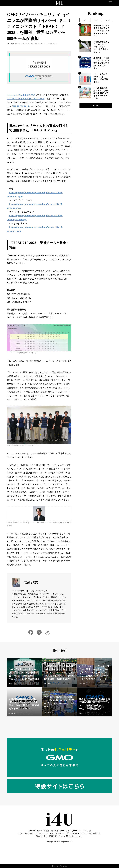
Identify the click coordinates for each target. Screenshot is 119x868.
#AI (88, 715)
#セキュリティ (53, 44)
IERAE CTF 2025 (21, 106)
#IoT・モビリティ (57, 715)
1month (107, 20)
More (96, 105)
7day (96, 20)
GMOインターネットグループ (21, 95)
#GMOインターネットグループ (31, 44)
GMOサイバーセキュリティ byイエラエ (26, 99)
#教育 (105, 688)
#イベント (44, 44)
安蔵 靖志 (18, 44)
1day (85, 20)
